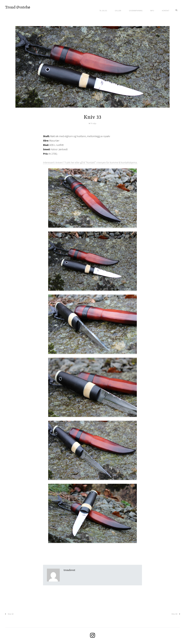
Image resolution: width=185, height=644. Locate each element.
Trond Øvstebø (18, 7)
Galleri (118, 11)
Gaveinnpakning (136, 11)
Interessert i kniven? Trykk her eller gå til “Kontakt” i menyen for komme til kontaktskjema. (90, 162)
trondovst (69, 570)
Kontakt (166, 11)
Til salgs (103, 11)
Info (152, 11)
